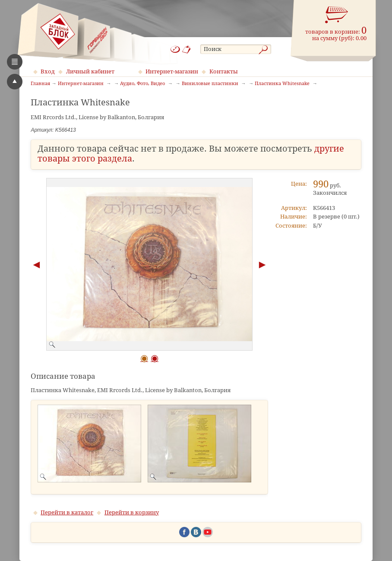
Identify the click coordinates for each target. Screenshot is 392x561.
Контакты (224, 71)
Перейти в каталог (67, 512)
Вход (48, 71)
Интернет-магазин (172, 71)
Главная (40, 84)
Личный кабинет (90, 71)
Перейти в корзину (132, 512)
